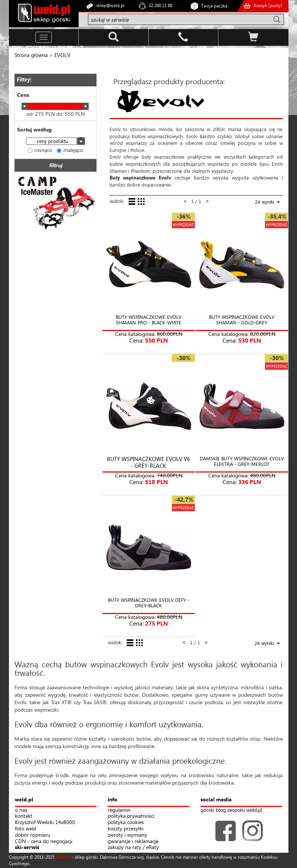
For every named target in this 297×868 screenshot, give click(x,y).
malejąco (70, 150)
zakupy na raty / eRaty (133, 847)
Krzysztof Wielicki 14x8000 (45, 822)
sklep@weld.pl (110, 5)
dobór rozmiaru (33, 835)
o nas (21, 810)
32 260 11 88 (160, 5)
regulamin (119, 810)
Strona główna (31, 55)
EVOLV (62, 55)
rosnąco (40, 150)
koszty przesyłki (126, 829)
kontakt (24, 816)
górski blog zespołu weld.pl (231, 810)
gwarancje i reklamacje (133, 841)
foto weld (26, 829)
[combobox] (56, 142)
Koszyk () (268, 5)
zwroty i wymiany (127, 835)
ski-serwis (27, 847)
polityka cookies (126, 822)
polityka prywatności (131, 816)
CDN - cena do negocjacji (44, 841)
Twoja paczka (214, 6)
